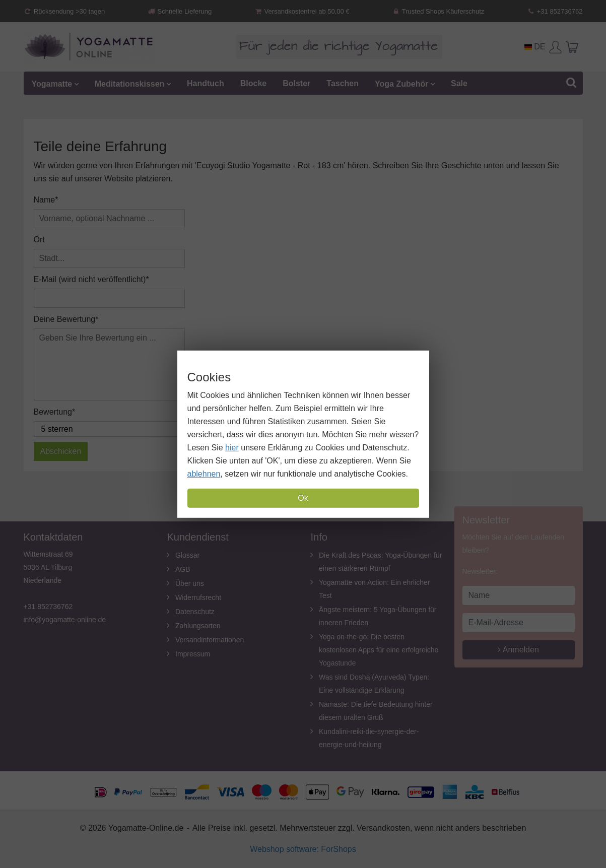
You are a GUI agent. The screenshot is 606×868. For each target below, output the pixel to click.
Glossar (187, 555)
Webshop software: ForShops (303, 849)
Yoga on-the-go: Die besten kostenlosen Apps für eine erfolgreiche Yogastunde (379, 650)
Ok (303, 498)
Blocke (253, 83)
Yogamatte (52, 83)
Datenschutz (195, 612)
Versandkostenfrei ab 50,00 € (301, 11)
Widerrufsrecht (198, 597)
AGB (183, 569)
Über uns (190, 583)
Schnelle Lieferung (179, 11)
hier (232, 448)
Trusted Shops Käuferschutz (438, 11)
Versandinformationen (210, 640)
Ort (39, 240)
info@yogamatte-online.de (65, 620)
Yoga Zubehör (401, 83)
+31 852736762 (554, 11)
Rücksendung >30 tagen (64, 11)
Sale (459, 83)
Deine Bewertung (65, 319)
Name (45, 200)
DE (535, 47)
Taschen (343, 83)
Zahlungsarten (198, 626)
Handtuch (206, 83)
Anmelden (518, 650)
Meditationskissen (130, 83)
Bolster (296, 83)
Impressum (193, 654)
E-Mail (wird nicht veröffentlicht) (90, 279)
